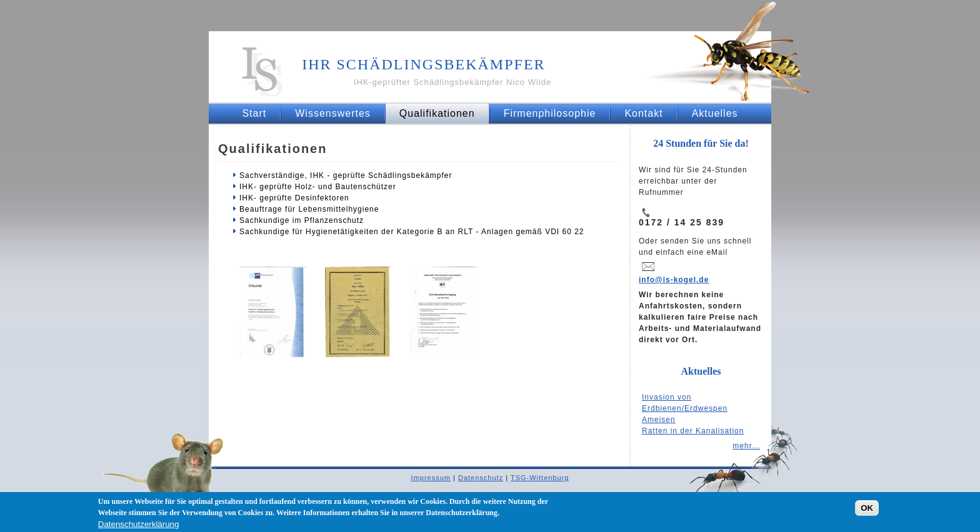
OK (867, 511)
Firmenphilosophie (550, 113)
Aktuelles (715, 113)
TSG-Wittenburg (540, 478)
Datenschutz (481, 478)
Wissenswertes (333, 113)
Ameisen (659, 420)
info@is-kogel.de (674, 280)
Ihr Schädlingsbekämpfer (423, 64)
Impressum (431, 478)
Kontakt (643, 113)
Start (254, 113)
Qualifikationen (437, 113)
